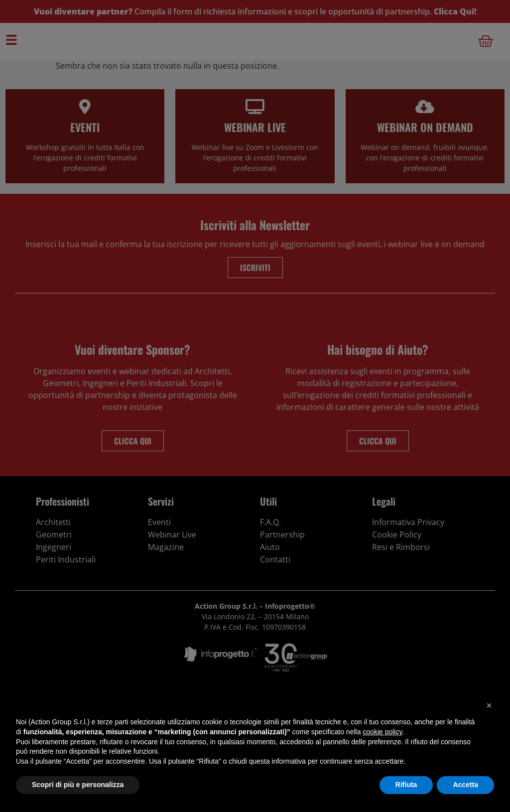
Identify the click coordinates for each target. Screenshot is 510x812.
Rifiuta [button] (406, 785)
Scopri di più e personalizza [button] (78, 785)
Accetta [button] (465, 785)
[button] (489, 705)
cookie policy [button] (382, 732)
